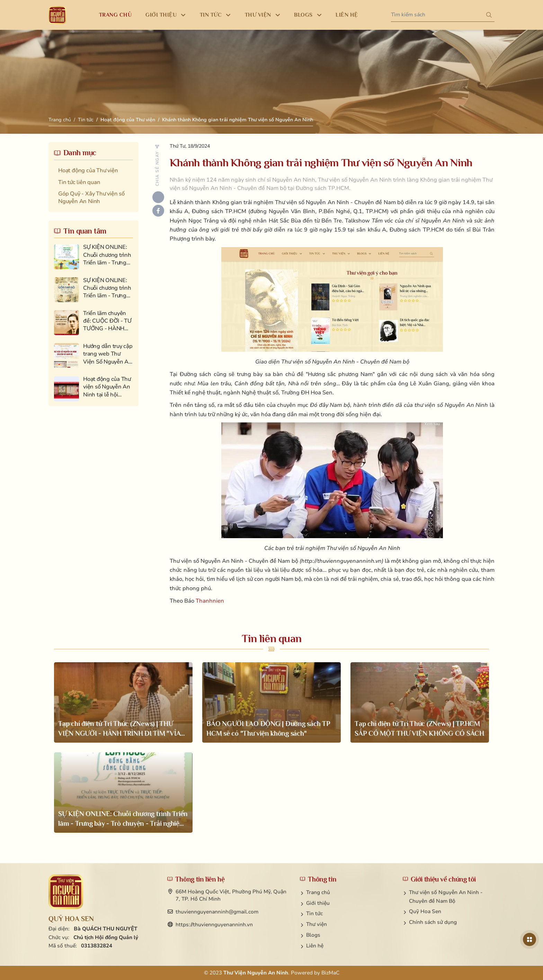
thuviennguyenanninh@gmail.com (217, 912)
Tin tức (86, 120)
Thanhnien (210, 601)
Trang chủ (60, 120)
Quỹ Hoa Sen (425, 911)
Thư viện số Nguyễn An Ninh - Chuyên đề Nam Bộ (446, 897)
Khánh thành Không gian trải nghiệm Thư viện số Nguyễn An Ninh (238, 120)
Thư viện (317, 924)
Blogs (313, 935)
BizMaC (330, 973)
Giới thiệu (318, 903)
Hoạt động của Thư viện (128, 120)
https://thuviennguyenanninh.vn (214, 925)
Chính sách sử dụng (433, 922)
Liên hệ (315, 946)
